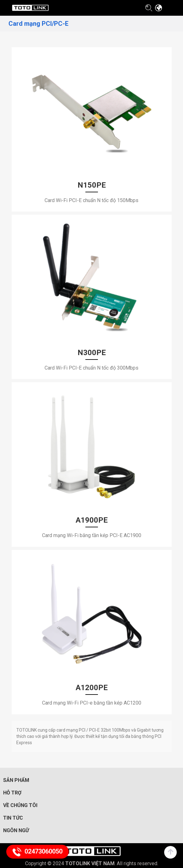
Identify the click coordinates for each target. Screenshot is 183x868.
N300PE (92, 353)
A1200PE (92, 688)
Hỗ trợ (12, 793)
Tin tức (13, 818)
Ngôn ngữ (16, 830)
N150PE (92, 185)
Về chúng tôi (20, 805)
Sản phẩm (16, 780)
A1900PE (92, 520)
